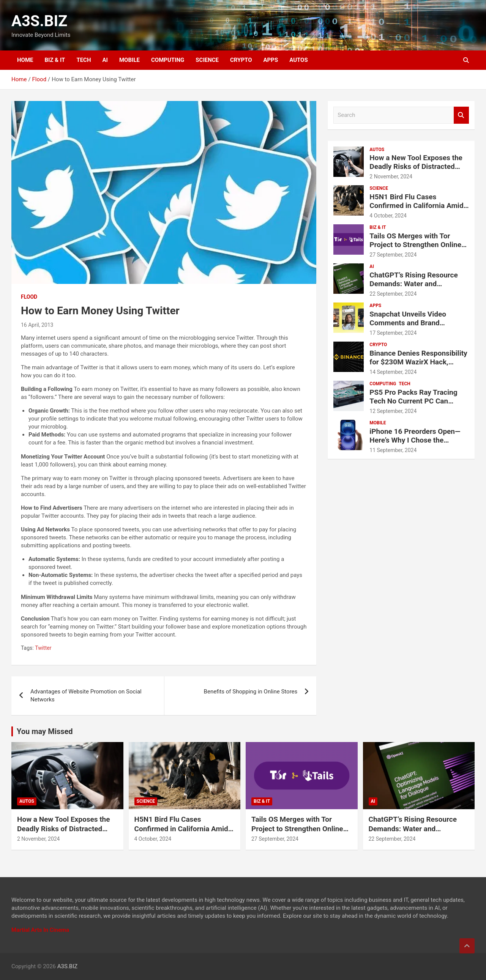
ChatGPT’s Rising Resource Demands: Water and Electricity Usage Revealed (413, 284)
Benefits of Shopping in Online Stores (251, 692)
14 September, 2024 (393, 372)
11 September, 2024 (393, 450)
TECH (84, 60)
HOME (25, 60)
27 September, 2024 (393, 255)
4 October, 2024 (388, 216)
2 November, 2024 (391, 176)
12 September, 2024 (393, 411)
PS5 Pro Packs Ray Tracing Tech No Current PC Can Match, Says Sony (413, 401)
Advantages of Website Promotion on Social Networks (86, 696)
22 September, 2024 (393, 294)
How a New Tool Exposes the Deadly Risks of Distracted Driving (416, 166)
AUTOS (299, 60)
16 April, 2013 (37, 325)
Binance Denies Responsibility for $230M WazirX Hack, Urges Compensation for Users (418, 366)
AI (105, 60)
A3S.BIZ (39, 21)
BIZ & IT (55, 60)
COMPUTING (168, 60)
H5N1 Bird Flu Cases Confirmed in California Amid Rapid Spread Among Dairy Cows (416, 210)
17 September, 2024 (393, 333)
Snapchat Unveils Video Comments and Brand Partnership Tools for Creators (418, 323)
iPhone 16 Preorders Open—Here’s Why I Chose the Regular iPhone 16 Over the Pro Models (415, 444)
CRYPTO (241, 60)
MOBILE (129, 60)
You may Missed (45, 731)
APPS (271, 60)
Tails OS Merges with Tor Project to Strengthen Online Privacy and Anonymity (415, 245)
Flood (29, 297)
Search (461, 115)
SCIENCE (207, 60)
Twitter (43, 648)
